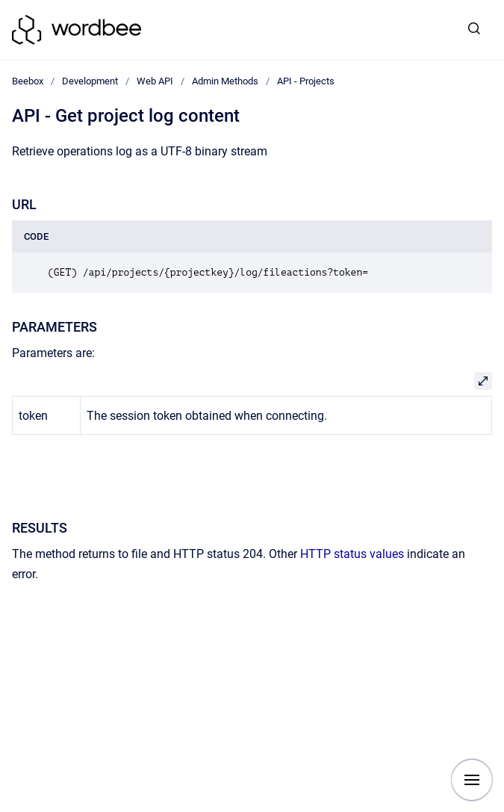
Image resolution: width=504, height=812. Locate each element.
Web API (155, 81)
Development (90, 81)
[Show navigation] (472, 780)
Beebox (28, 81)
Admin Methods (225, 81)
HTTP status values (352, 554)
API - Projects (306, 81)
